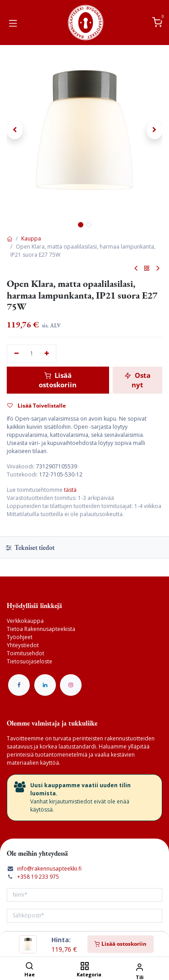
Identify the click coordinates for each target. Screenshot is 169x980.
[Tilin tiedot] (139, 967)
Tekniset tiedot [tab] (30, 547)
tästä (70, 490)
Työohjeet (20, 637)
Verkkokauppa (25, 621)
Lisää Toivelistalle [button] (37, 406)
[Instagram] (71, 685)
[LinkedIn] (45, 685)
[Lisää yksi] (47, 354)
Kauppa (31, 238)
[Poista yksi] (16, 354)
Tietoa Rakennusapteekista (41, 629)
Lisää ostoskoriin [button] (58, 380)
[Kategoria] (84, 967)
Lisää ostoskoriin (121, 944)
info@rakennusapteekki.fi (49, 869)
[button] (15, 130)
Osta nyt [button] (137, 380)
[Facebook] (19, 685)
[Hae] (30, 967)
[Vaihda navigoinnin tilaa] (13, 23)
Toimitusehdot (25, 653)
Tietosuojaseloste (30, 661)
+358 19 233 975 (38, 877)
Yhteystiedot (23, 645)
